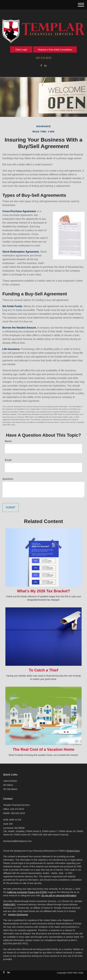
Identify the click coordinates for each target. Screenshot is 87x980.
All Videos (8, 785)
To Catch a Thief (44, 670)
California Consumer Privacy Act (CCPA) (27, 892)
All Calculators (10, 789)
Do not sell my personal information (59, 895)
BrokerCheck (73, 851)
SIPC (13, 905)
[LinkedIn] (45, 66)
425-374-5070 (43, 58)
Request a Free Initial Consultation (55, 50)
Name (8, 441)
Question (8, 479)
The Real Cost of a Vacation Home (43, 749)
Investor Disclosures (18, 915)
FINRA (7, 905)
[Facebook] (41, 66)
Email (8, 460)
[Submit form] (11, 508)
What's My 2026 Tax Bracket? (43, 591)
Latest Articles (10, 781)
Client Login (21, 50)
